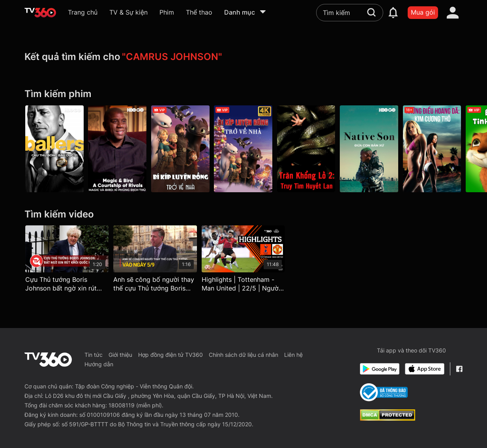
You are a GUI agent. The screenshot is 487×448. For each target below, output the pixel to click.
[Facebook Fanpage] (459, 369)
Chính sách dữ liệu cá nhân (243, 355)
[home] (40, 13)
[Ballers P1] (54, 149)
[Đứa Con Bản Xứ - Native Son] (370, 149)
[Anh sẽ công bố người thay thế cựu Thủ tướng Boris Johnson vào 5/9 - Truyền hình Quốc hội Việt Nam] (155, 261)
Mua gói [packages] (423, 12)
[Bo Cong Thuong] (384, 392)
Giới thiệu (120, 355)
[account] (453, 13)
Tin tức (94, 355)
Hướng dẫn (99, 364)
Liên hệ (293, 355)
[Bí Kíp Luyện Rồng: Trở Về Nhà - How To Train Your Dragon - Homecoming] (180, 149)
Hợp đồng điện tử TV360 (170, 355)
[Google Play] (380, 369)
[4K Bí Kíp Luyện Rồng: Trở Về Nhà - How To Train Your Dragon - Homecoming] (243, 149)
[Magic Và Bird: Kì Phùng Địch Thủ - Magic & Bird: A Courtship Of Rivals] (118, 149)
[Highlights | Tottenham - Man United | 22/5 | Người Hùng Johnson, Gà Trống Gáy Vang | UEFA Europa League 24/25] (243, 261)
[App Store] (425, 369)
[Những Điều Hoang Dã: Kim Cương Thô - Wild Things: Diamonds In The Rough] (433, 149)
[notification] (393, 13)
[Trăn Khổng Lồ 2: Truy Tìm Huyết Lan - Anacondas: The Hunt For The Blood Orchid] (307, 149)
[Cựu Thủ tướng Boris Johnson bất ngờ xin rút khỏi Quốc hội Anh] (67, 261)
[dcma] (388, 418)
